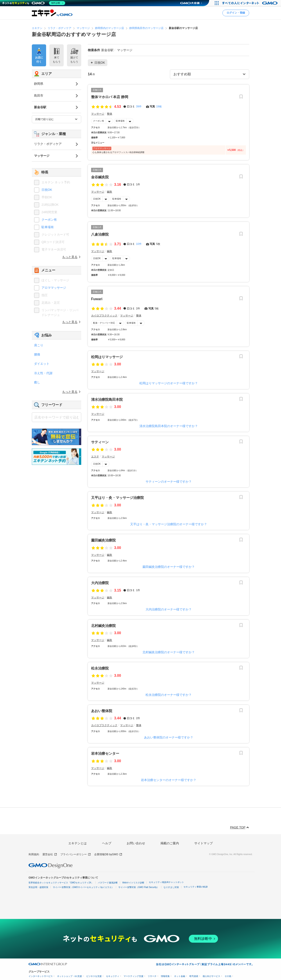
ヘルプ (107, 843)
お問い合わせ (136, 843)
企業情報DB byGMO (108, 855)
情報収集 (165, 976)
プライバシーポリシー (76, 855)
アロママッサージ (54, 288)
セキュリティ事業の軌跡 (196, 887)
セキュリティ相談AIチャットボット (166, 882)
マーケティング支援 (133, 976)
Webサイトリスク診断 (133, 883)
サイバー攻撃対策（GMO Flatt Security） (139, 887)
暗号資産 (194, 976)
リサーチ (152, 976)
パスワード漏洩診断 (108, 883)
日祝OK (97, 199)
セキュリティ (113, 976)
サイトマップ (204, 843)
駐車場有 (120, 121)
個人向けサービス (211, 976)
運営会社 (50, 855)
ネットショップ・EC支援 (69, 976)
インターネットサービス (41, 976)
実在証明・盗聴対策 (38, 887)
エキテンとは (77, 843)
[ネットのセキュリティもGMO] (34, 3)
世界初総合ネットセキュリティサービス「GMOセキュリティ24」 (61, 883)
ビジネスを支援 (94, 976)
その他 (228, 976)
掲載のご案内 (170, 843)
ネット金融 (180, 976)
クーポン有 (99, 121)
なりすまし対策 (171, 887)
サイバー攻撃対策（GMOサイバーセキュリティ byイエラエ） (83, 887)
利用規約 (34, 854)
